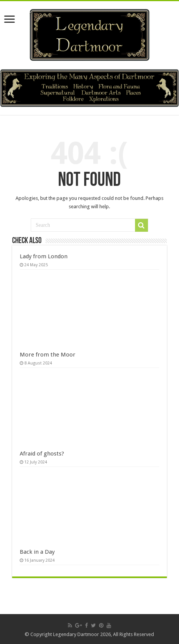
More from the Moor (48, 355)
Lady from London (44, 256)
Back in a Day (37, 552)
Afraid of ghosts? (42, 454)
